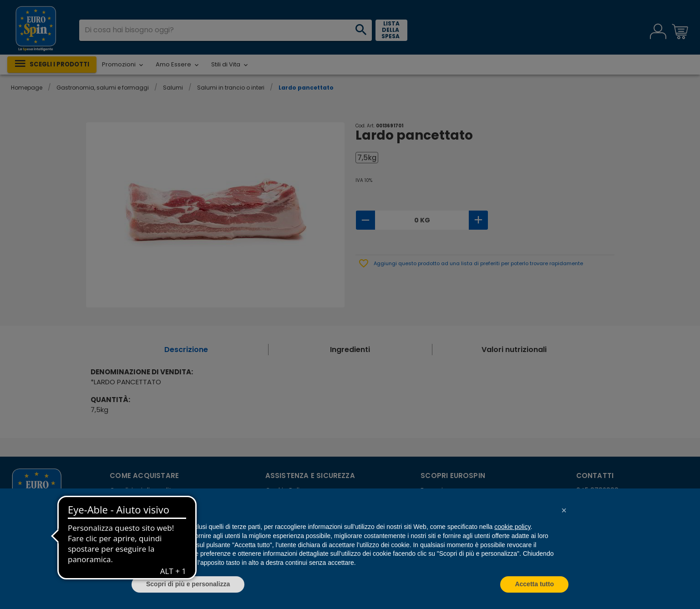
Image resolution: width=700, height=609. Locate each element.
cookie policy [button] (512, 527)
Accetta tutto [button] (534, 584)
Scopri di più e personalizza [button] (188, 584)
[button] (564, 510)
